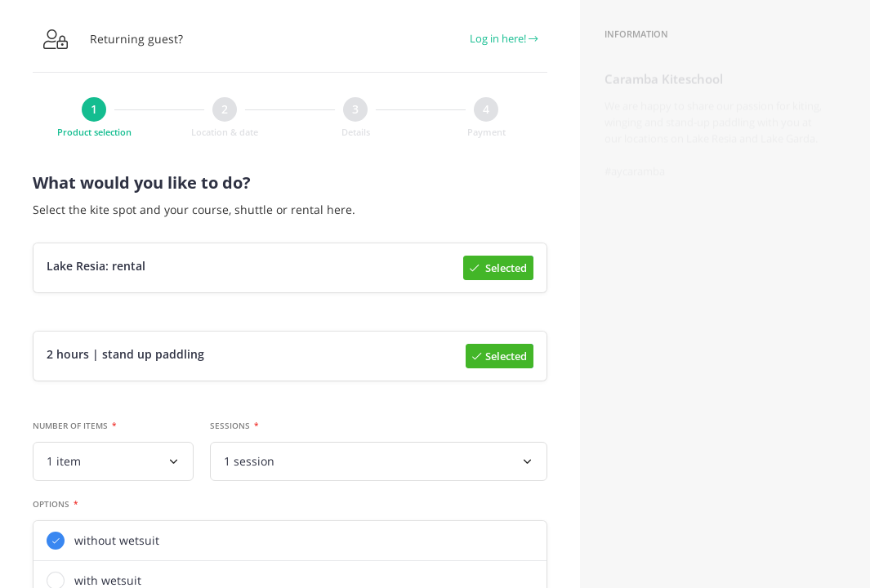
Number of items (70, 429)
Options (51, 507)
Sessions (230, 429)
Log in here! (504, 38)
